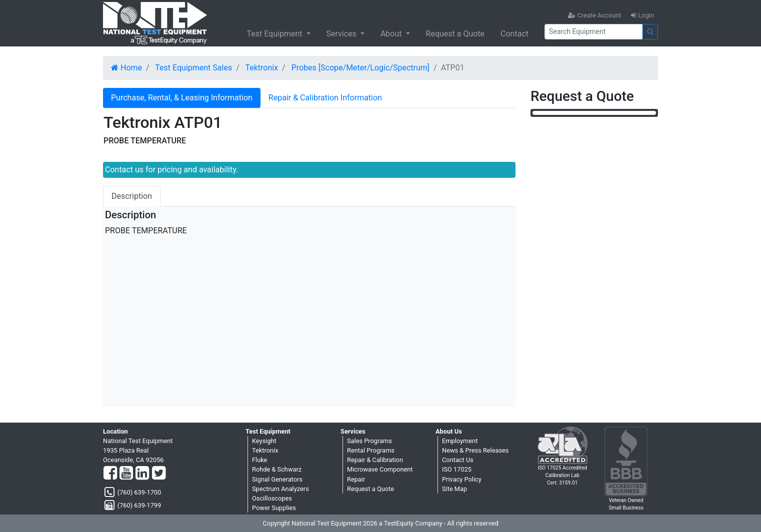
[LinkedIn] (142, 474)
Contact (514, 34)
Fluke (259, 460)
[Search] (593, 32)
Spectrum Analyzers (280, 489)
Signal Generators (277, 479)
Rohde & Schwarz (277, 469)
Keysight (264, 441)
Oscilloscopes (272, 498)
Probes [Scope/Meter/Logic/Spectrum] (360, 68)
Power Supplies (274, 508)
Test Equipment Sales (193, 68)
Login (642, 15)
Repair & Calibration (375, 460)
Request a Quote (455, 34)
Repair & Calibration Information (325, 98)
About (392, 34)
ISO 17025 (457, 469)
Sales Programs (369, 441)
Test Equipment (275, 34)
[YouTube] (126, 474)
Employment (460, 441)
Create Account (594, 15)
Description (132, 196)
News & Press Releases (475, 450)
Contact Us (458, 460)
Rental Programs (371, 450)
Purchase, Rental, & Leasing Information (182, 98)
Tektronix (261, 68)
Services (342, 34)
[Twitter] (159, 474)
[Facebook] (110, 474)
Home (126, 68)
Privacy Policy (462, 479)
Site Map (454, 489)
